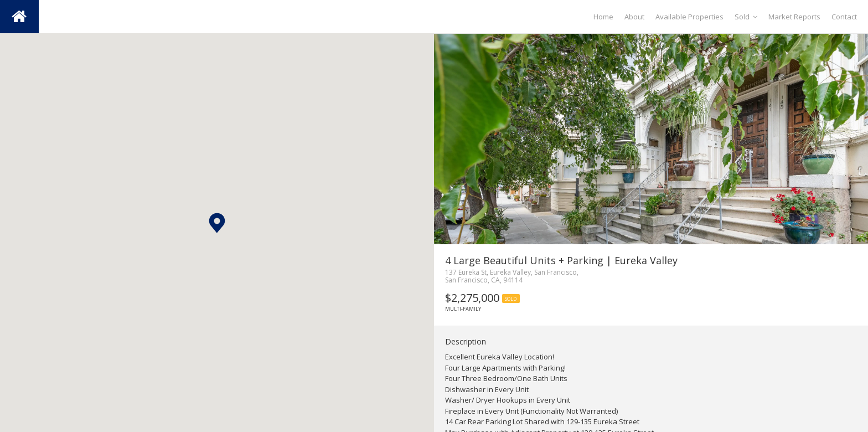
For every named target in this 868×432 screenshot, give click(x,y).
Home (603, 17)
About (634, 17)
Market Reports (794, 17)
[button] (217, 223)
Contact (844, 17)
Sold (746, 17)
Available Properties (689, 17)
